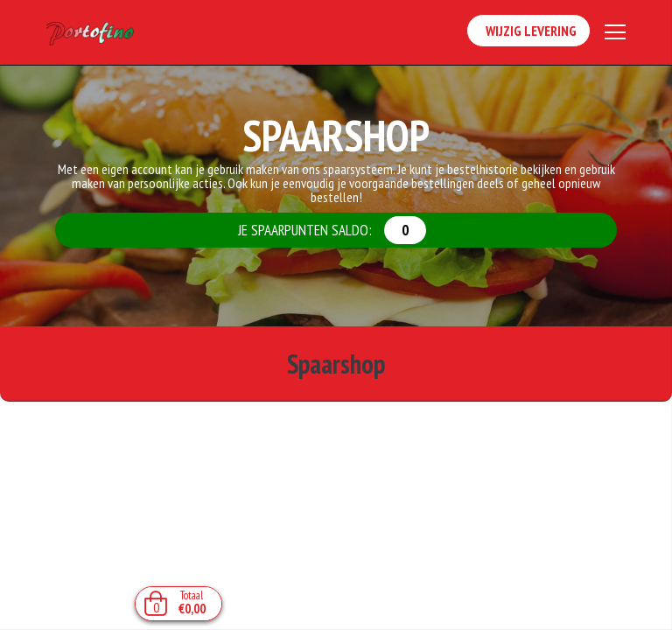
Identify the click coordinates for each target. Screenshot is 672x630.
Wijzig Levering (528, 31)
